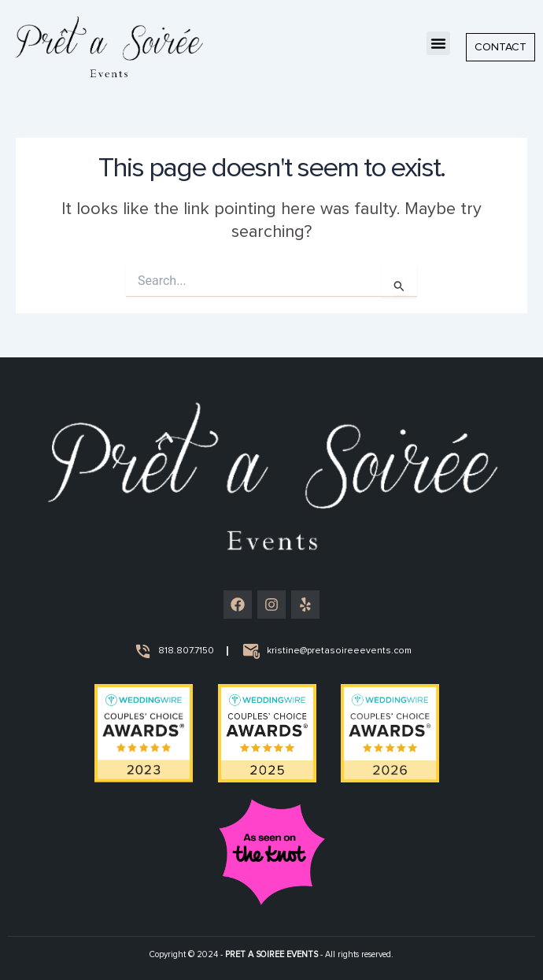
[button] (438, 43)
